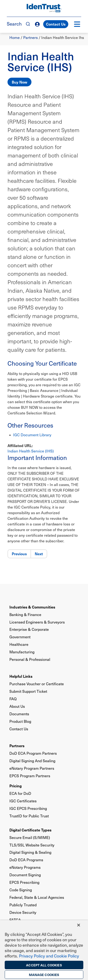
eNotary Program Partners (32, 768)
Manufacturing (22, 652)
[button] (77, 24)
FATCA (15, 920)
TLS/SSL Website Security (32, 845)
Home (15, 37)
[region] (44, 950)
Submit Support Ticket (28, 691)
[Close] (79, 925)
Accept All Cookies (44, 965)
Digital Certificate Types (30, 830)
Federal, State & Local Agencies (37, 897)
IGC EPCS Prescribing (28, 808)
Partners (31, 37)
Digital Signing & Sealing (30, 852)
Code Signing (21, 890)
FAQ (13, 699)
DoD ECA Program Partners (33, 753)
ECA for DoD (20, 793)
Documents (19, 714)
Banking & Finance (25, 614)
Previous (19, 554)
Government (20, 637)
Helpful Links (21, 676)
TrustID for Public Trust (29, 816)
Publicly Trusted (23, 905)
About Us (17, 706)
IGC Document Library (32, 435)
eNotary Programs (25, 867)
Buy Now (19, 82)
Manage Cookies (44, 975)
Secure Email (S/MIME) (30, 837)
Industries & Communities (32, 607)
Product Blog (20, 721)
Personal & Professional (30, 659)
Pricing (15, 786)
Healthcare (19, 644)
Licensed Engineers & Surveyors (37, 622)
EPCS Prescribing (24, 882)
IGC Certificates (23, 801)
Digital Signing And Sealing (32, 761)
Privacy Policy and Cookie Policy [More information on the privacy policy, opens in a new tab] (49, 956)
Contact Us (56, 24)
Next (39, 554)
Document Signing (25, 875)
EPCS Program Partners (30, 776)
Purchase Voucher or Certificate (37, 684)
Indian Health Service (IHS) (31, 451)
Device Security (23, 912)
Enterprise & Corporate (29, 629)
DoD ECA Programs (26, 860)
